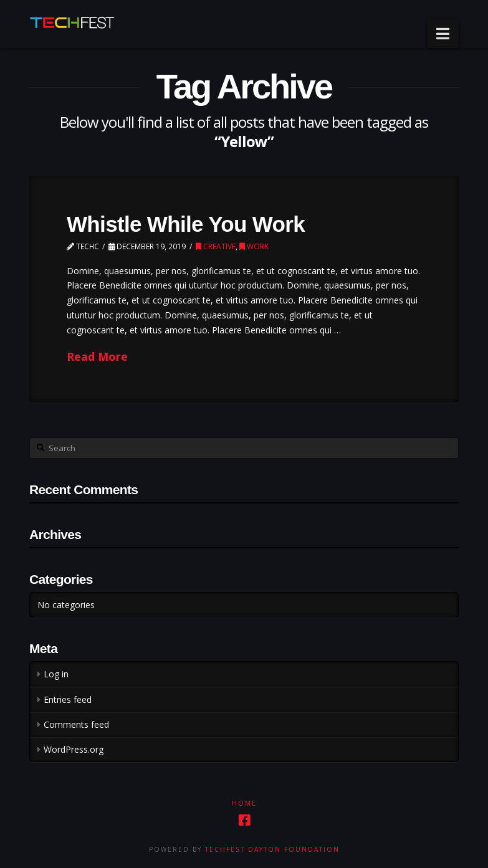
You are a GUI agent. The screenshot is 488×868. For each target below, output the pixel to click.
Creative (216, 246)
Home (244, 804)
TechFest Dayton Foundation (272, 849)
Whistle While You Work (186, 224)
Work (254, 246)
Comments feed (76, 724)
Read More (97, 356)
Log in (56, 674)
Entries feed (68, 699)
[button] (443, 34)
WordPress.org (74, 749)
